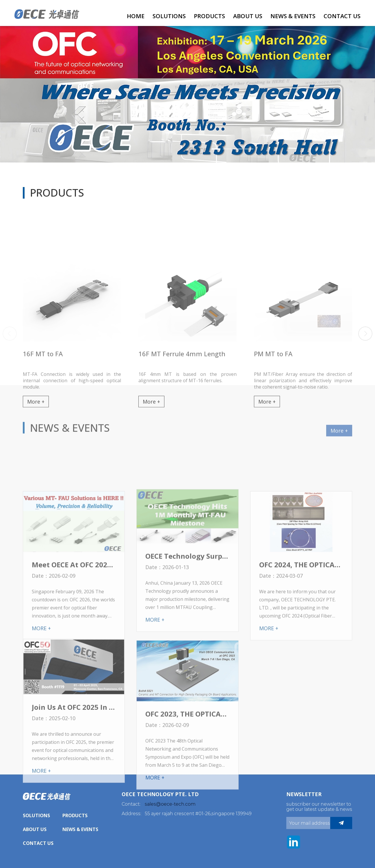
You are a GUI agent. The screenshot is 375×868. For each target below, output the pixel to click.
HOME (136, 16)
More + (339, 441)
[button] (216, 149)
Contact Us (342, 16)
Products (209, 16)
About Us (248, 16)
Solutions (169, 16)
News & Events (293, 16)
